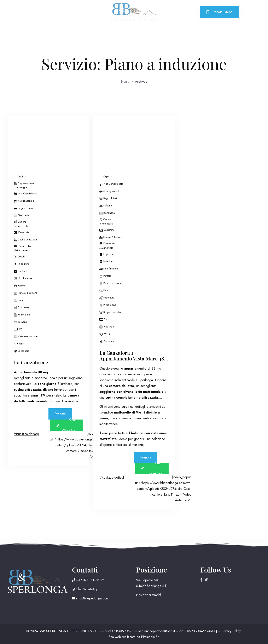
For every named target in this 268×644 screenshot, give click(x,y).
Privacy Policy (231, 631)
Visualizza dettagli (26, 434)
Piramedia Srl (150, 637)
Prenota (60, 414)
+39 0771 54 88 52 (88, 580)
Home (125, 82)
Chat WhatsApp (66, 425)
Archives (141, 82)
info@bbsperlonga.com (90, 598)
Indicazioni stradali (149, 595)
